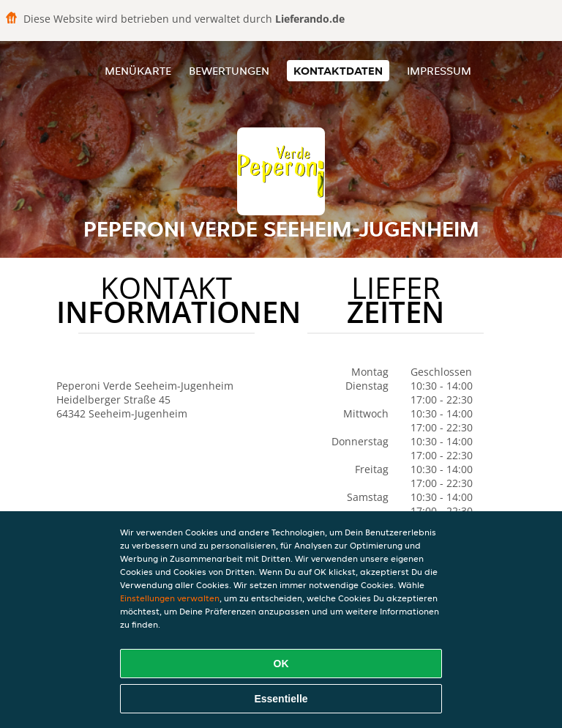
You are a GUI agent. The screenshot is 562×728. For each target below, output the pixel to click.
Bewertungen (229, 71)
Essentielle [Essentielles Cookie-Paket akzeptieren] (281, 699)
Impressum (439, 71)
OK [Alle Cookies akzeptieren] (281, 664)
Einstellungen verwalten (170, 598)
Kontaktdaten (338, 71)
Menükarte (138, 71)
